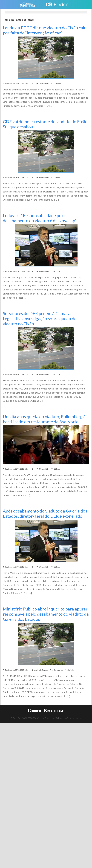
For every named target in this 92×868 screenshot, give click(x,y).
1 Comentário (44, 271)
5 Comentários (44, 567)
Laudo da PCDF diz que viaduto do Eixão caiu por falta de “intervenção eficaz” (45, 30)
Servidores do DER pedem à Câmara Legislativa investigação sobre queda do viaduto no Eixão (40, 319)
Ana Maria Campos (41, 670)
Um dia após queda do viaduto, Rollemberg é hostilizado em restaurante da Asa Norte (44, 419)
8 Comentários (44, 178)
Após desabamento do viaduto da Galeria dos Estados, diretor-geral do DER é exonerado (45, 513)
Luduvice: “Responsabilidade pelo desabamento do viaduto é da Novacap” (40, 218)
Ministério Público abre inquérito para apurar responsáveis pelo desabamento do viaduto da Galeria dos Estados (46, 614)
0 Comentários (44, 84)
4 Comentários (44, 469)
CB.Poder (57, 84)
